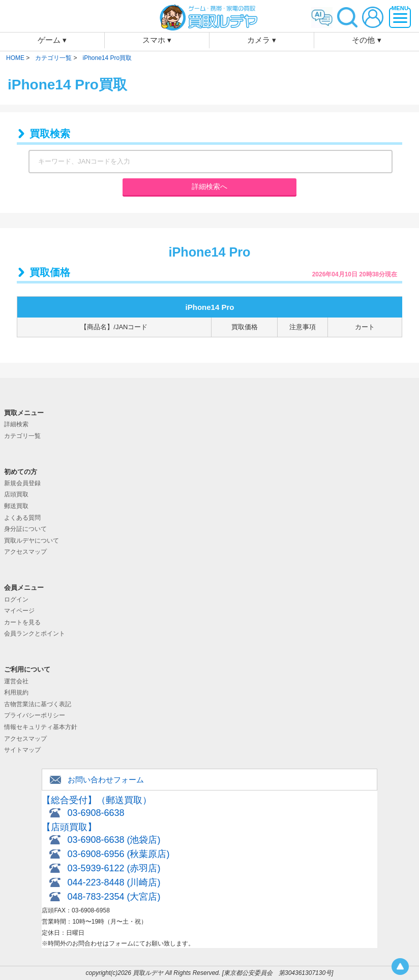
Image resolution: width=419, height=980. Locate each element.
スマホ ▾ (157, 40)
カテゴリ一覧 (22, 436)
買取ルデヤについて (32, 541)
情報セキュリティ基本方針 (41, 727)
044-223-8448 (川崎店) (114, 882)
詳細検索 (16, 424)
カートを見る (22, 622)
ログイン (16, 599)
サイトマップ (22, 750)
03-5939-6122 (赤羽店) (114, 868)
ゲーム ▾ (52, 40)
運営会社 (16, 681)
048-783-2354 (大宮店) (114, 897)
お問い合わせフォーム (106, 780)
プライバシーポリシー (35, 715)
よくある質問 (22, 518)
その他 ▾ (366, 40)
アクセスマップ (25, 552)
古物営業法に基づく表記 (38, 704)
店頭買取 (16, 494)
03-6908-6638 (96, 813)
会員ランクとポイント (35, 634)
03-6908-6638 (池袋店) (114, 840)
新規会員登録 (22, 483)
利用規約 (16, 692)
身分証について (25, 529)
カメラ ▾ (262, 40)
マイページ (19, 611)
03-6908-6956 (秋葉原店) (118, 854)
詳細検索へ (210, 186)
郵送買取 (16, 506)
